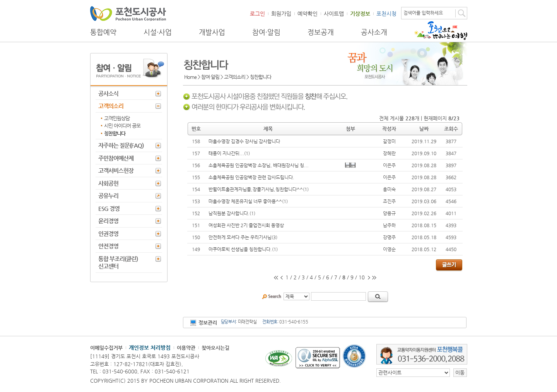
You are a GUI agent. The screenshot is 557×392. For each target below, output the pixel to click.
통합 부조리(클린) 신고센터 (118, 263)
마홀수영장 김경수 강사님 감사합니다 (244, 141)
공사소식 (108, 93)
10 (362, 277)
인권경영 (108, 234)
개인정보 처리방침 (150, 347)
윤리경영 (108, 221)
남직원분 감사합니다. (229, 213)
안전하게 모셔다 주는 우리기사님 (240, 237)
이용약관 (186, 348)
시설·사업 (158, 32)
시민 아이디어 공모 (122, 126)
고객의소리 (111, 106)
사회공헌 (108, 183)
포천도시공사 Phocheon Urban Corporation (128, 13)
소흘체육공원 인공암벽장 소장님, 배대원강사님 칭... (259, 165)
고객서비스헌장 (116, 170)
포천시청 (386, 14)
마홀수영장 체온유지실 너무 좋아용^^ (245, 201)
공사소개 (374, 32)
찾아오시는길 (215, 348)
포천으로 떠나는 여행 (441, 31)
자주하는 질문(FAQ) (121, 145)
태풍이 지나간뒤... (226, 153)
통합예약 (103, 32)
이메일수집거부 (106, 348)
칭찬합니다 (115, 133)
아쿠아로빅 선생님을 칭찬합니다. (240, 249)
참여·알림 (266, 32)
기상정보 (360, 14)
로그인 (257, 14)
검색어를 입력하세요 (423, 13)
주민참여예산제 (116, 158)
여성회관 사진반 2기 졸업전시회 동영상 (246, 225)
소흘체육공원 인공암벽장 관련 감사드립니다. (251, 177)
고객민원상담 (117, 118)
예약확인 (308, 14)
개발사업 (212, 32)
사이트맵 (334, 14)
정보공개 (321, 32)
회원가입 (281, 14)
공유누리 (108, 196)
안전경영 (108, 246)
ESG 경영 (109, 208)
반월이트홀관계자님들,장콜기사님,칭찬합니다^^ (256, 189)
